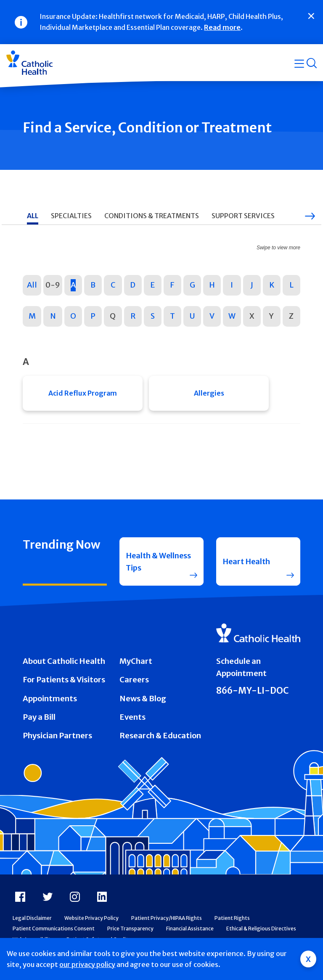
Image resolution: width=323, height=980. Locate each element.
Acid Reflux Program (83, 394)
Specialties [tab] (71, 216)
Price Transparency (130, 931)
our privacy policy (87, 964)
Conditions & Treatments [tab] (152, 216)
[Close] (311, 16)
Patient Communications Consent (54, 931)
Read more (222, 27)
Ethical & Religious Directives (261, 931)
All (32, 285)
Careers (134, 683)
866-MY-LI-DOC (253, 693)
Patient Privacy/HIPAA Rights (167, 921)
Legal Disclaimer (32, 921)
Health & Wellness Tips (151, 563)
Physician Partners (57, 738)
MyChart (136, 664)
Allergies (209, 394)
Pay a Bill (39, 720)
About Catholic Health (64, 664)
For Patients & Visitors (64, 683)
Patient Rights (232, 921)
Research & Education (160, 738)
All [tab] (33, 216)
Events (132, 720)
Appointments (50, 701)
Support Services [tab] (243, 216)
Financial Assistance (190, 931)
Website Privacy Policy (91, 921)
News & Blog (143, 701)
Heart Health (248, 563)
